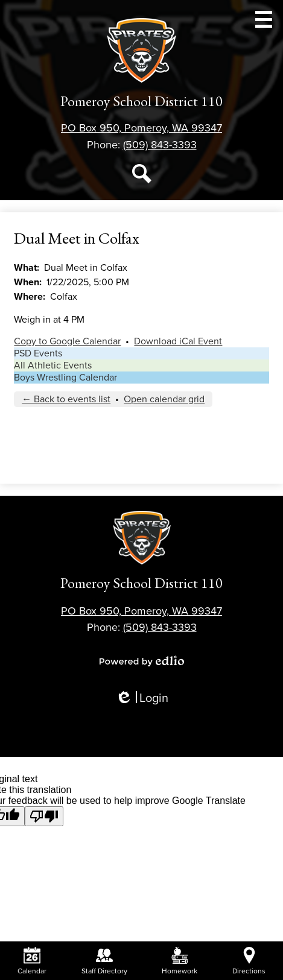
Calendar (32, 961)
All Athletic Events (53, 365)
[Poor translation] (44, 816)
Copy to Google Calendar (67, 341)
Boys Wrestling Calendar (65, 378)
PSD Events (38, 353)
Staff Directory (104, 961)
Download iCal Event (178, 341)
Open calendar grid (164, 399)
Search (142, 176)
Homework (180, 961)
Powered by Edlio (142, 661)
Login (142, 699)
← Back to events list (66, 399)
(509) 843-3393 (160, 145)
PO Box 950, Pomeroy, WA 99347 (141, 128)
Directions (249, 961)
